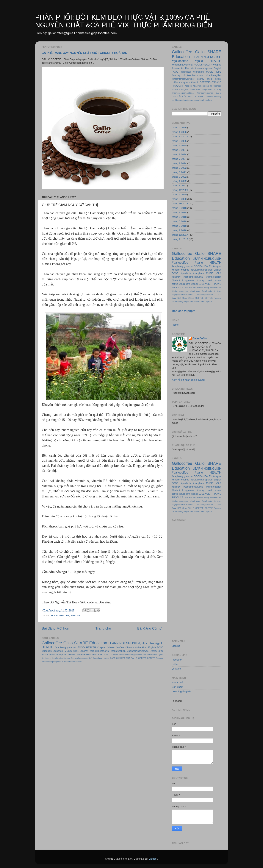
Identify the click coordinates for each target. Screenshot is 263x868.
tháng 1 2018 (179, 230)
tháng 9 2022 (179, 168)
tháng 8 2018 (179, 208)
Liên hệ (176, 646)
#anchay (84, 651)
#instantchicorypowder (138, 651)
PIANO (95, 655)
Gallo (68, 643)
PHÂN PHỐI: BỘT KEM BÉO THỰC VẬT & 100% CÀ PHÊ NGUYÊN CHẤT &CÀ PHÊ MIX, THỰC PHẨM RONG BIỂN (124, 21)
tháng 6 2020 (179, 195)
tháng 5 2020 (179, 199)
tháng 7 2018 (179, 212)
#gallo (159, 643)
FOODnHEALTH (60, 615)
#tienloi (71, 655)
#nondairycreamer (101, 658)
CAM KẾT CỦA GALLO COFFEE (131, 658)
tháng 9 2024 (179, 150)
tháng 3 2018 (179, 226)
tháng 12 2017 (180, 235)
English (152, 647)
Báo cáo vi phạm (184, 311)
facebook (177, 660)
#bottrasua (47, 658)
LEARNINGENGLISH (123, 643)
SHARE (81, 643)
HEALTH (75, 615)
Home (175, 325)
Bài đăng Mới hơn (55, 628)
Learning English (181, 691)
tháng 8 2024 (179, 154)
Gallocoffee (52, 643)
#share (111, 647)
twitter (175, 664)
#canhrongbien (118, 651)
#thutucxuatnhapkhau (136, 647)
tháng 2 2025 (179, 145)
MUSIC (68, 651)
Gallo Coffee (200, 338)
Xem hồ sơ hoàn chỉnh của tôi (188, 380)
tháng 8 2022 (179, 172)
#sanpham (58, 651)
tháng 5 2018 (179, 221)
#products (47, 651)
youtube (176, 669)
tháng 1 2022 (179, 181)
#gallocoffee (146, 643)
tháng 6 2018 (179, 217)
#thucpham (62, 655)
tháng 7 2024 (179, 159)
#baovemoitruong (127, 655)
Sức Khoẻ (177, 682)
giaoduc (60, 662)
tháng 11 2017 (180, 239)
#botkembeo (141, 655)
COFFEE (151, 658)
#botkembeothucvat (99, 651)
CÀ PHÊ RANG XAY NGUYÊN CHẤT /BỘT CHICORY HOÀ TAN (85, 53)
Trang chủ (103, 628)
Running (160, 658)
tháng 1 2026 (179, 132)
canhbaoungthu (49, 662)
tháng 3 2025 (179, 141)
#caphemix (57, 658)
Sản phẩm (178, 687)
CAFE (113, 658)
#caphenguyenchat (65, 647)
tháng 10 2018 (180, 203)
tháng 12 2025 (180, 136)
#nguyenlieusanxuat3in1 (82, 658)
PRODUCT (105, 655)
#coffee (120, 647)
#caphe (101, 647)
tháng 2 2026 (179, 128)
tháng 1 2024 (179, 163)
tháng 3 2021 (179, 186)
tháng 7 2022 (179, 177)
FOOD (160, 647)
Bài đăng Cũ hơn (150, 628)
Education (98, 643)
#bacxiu (115, 655)
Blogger (153, 859)
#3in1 (76, 651)
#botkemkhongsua (155, 655)
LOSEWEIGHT (83, 655)
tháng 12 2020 (180, 190)
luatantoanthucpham (73, 662)
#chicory (66, 658)
